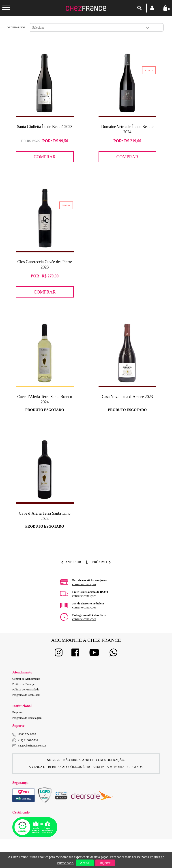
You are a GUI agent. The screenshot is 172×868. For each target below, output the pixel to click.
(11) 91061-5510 (25, 740)
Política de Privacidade (26, 689)
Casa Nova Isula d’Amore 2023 (127, 397)
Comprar (45, 157)
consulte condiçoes (84, 584)
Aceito (85, 863)
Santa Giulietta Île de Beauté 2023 (45, 127)
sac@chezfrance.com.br (29, 745)
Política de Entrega (23, 684)
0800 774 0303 (27, 734)
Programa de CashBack (26, 695)
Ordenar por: (17, 27)
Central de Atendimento (26, 679)
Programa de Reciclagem (27, 718)
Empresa (17, 712)
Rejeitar (105, 863)
